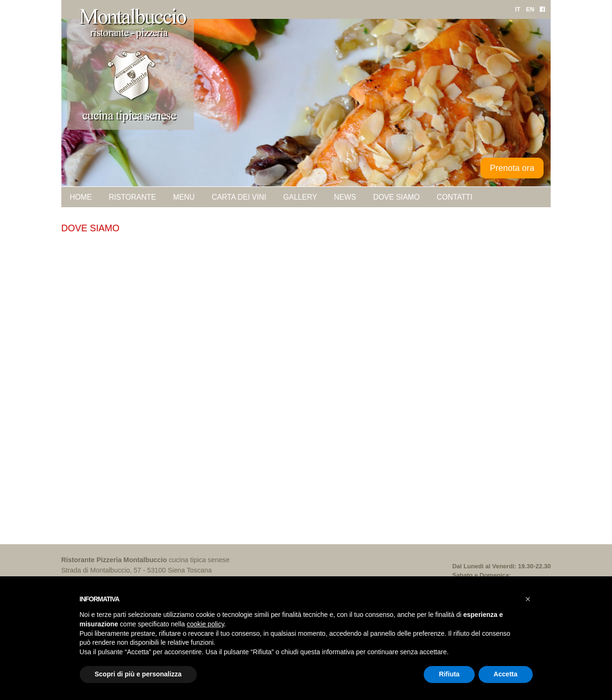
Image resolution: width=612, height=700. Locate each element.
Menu (184, 197)
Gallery (300, 197)
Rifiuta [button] (449, 674)
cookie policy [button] (205, 624)
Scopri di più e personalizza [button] (138, 674)
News (345, 197)
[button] (528, 599)
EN (530, 9)
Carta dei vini (239, 197)
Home (81, 197)
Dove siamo (397, 197)
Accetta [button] (506, 674)
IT (517, 9)
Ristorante (132, 197)
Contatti (454, 197)
